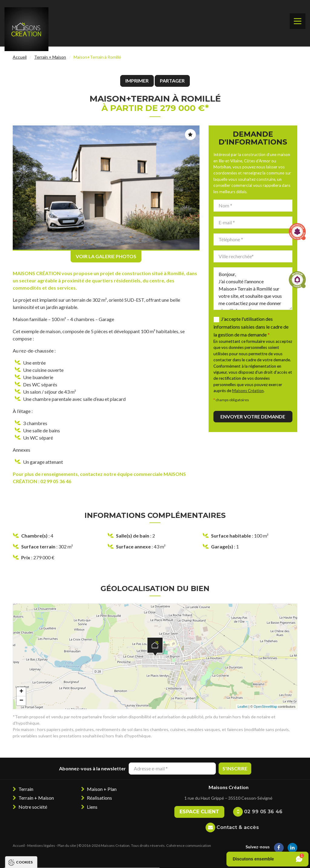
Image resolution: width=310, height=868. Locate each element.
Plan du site (67, 845)
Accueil (20, 57)
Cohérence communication (189, 845)
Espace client (199, 812)
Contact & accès (238, 827)
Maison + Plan (102, 789)
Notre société (33, 807)
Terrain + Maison (50, 57)
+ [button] (21, 692)
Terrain (26, 789)
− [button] (21, 701)
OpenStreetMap (265, 707)
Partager (172, 81)
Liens (92, 807)
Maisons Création (248, 391)
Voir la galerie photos (106, 256)
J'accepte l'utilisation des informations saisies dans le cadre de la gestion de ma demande (251, 327)
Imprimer (137, 81)
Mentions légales (41, 845)
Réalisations (99, 798)
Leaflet (243, 707)
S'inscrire (235, 768)
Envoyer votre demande (253, 416)
